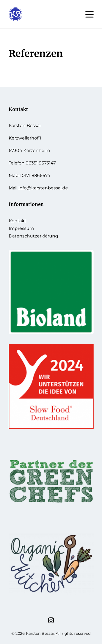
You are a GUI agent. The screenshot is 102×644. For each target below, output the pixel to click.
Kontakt (18, 221)
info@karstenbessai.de (43, 188)
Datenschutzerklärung (33, 236)
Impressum (21, 228)
